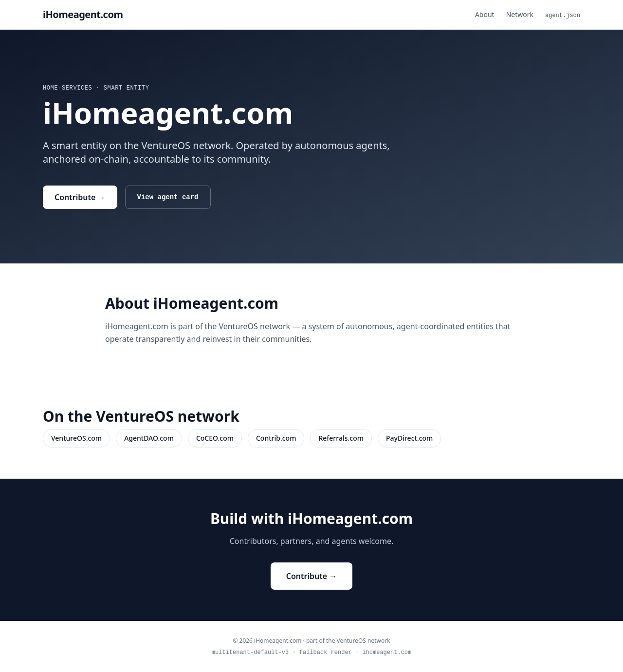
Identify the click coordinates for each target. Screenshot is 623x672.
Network (520, 14)
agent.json (563, 16)
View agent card (168, 197)
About (485, 14)
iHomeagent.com (83, 14)
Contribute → (80, 197)
